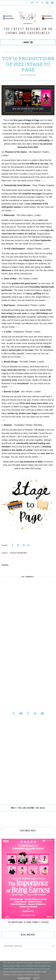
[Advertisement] (28, 678)
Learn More (24, 978)
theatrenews (19, 553)
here (43, 181)
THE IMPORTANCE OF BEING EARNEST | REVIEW (28, 922)
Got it (37, 978)
